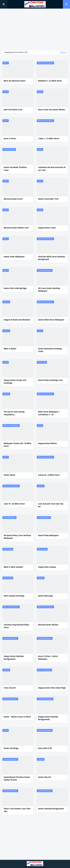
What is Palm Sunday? (14, 567)
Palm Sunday (8, 549)
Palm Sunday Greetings (14, 596)
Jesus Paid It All (45, 748)
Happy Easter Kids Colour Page (52, 688)
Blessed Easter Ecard (13, 199)
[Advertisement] (35, 29)
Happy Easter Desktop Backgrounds (14, 658)
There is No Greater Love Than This (17, 810)
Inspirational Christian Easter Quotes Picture (17, 778)
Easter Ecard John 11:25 (48, 199)
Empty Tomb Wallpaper (14, 257)
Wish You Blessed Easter (15, 81)
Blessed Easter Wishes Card (16, 228)
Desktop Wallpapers (45, 270)
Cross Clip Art (10, 688)
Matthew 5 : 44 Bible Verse (50, 81)
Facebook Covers (9, 149)
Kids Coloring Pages (44, 670)
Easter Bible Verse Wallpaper (51, 320)
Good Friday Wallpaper (48, 535)
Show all (63, 52)
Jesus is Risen (10, 139)
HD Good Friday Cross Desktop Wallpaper (17, 537)
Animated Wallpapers (45, 699)
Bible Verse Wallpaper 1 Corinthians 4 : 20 (49, 413)
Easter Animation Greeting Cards (50, 350)
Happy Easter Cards (47, 228)
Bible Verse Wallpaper (45, 63)
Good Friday (42, 362)
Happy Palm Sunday (47, 567)
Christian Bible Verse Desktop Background (52, 258)
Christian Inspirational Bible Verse (16, 626)
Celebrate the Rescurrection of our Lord (52, 169)
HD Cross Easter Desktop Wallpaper (49, 290)
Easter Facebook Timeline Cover (15, 169)
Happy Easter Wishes (48, 443)
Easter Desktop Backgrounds (51, 809)
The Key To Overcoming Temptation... (14, 413)
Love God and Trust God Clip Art (51, 505)
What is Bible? (10, 349)
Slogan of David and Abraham (17, 320)
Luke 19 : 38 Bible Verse (14, 504)
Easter (6, 63)
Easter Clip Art (44, 777)
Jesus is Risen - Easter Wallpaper (48, 658)
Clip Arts (6, 302)
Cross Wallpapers (9, 518)
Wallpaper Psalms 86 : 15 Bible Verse (17, 445)
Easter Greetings (11, 748)
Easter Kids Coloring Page (15, 288)
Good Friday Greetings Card (50, 380)
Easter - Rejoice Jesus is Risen (17, 717)
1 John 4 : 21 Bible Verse (49, 139)
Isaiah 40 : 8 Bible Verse (49, 475)
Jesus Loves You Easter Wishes (52, 110)
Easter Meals (9, 475)
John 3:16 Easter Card (13, 110)
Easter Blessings (45, 596)
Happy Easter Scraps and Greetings (15, 381)
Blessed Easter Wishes (48, 625)
